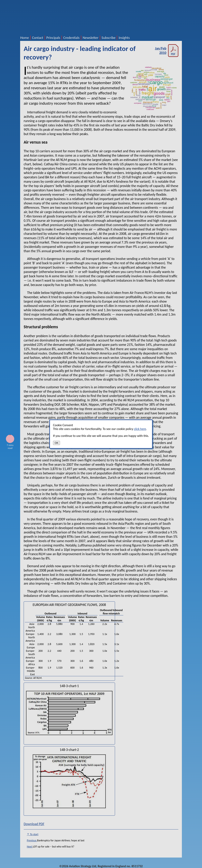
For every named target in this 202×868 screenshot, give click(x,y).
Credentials (71, 38)
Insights (124, 38)
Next (30, 847)
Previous (32, 840)
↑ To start (33, 834)
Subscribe (109, 38)
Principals (53, 38)
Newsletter (91, 38)
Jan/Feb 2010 (167, 51)
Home (24, 38)
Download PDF (34, 824)
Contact (37, 38)
